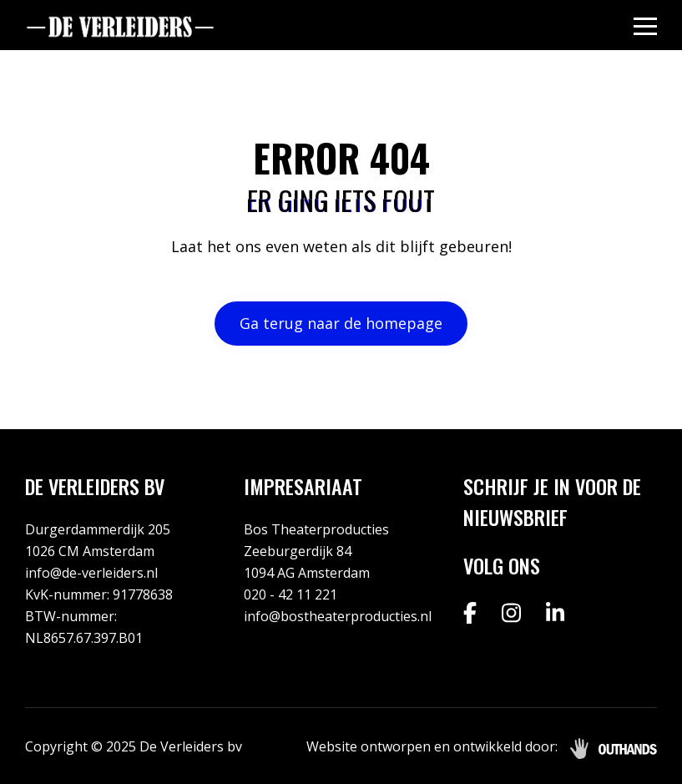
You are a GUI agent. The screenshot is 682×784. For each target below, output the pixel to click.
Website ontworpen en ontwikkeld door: (432, 746)
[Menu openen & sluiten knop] (645, 25)
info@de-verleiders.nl (91, 573)
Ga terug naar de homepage (341, 323)
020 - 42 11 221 (290, 594)
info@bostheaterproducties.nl (338, 616)
